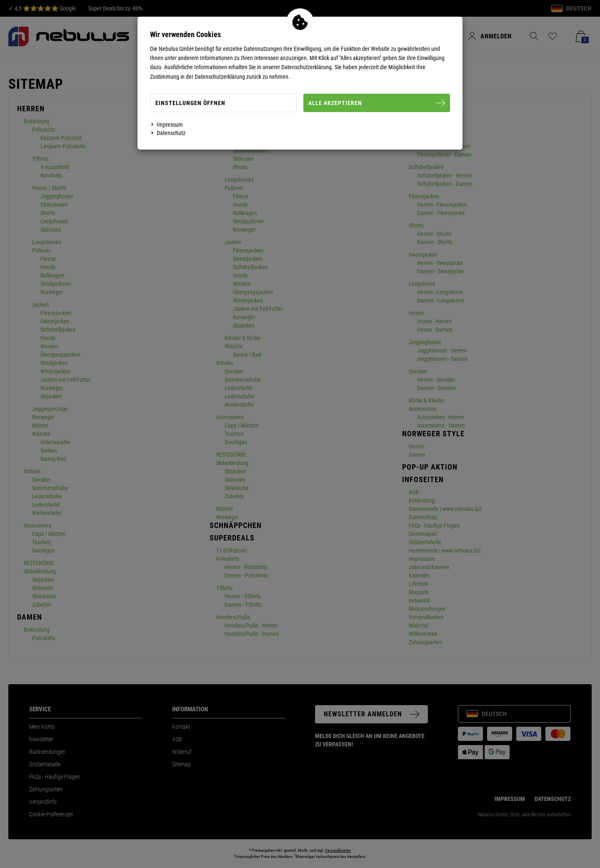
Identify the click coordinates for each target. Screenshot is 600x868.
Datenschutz (171, 133)
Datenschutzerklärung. (307, 67)
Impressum (170, 125)
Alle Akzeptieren (377, 103)
